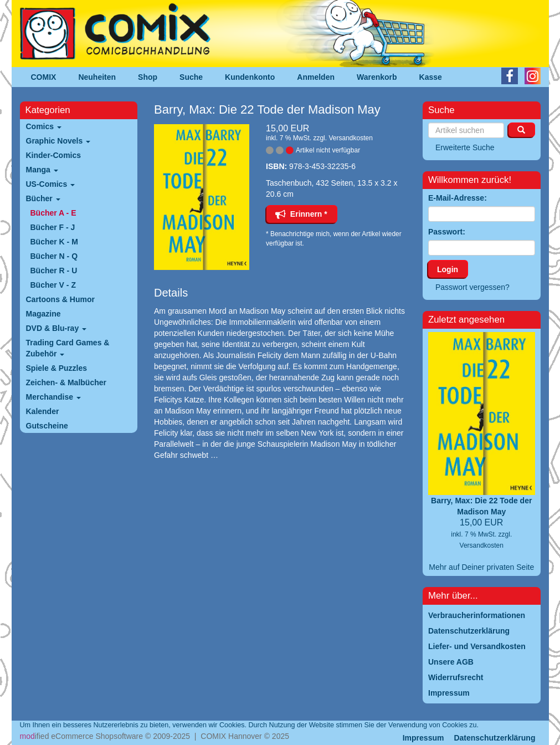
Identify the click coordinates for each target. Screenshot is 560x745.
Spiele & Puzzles (56, 368)
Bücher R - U (54, 271)
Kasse (431, 77)
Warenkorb (377, 77)
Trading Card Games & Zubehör (68, 348)
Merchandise (53, 397)
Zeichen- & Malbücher (66, 382)
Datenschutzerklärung (494, 738)
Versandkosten (350, 138)
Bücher (43, 198)
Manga (42, 170)
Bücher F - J (53, 227)
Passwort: (447, 232)
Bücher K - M (54, 242)
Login (448, 269)
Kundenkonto (250, 77)
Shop (148, 77)
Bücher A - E (53, 213)
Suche (191, 77)
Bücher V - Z (53, 285)
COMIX (44, 77)
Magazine (43, 314)
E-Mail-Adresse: (458, 198)
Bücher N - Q (54, 256)
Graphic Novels (58, 141)
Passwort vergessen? (472, 287)
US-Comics (51, 184)
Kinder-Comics (54, 155)
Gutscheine (47, 426)
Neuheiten (97, 77)
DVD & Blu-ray (56, 328)
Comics (44, 126)
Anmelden (316, 77)
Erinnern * (301, 214)
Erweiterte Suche (465, 147)
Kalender (43, 411)
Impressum (423, 738)
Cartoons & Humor (60, 299)
